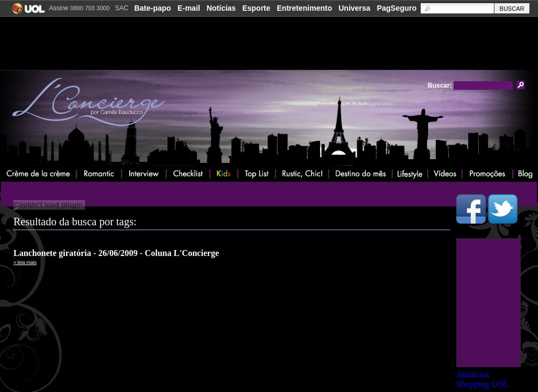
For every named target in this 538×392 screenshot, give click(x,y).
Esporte (256, 8)
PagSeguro (397, 8)
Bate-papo (152, 8)
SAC (122, 8)
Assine (79, 8)
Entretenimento (305, 8)
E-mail (189, 8)
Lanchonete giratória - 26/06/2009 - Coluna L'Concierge (116, 253)
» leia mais (25, 262)
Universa (354, 8)
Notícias (221, 8)
